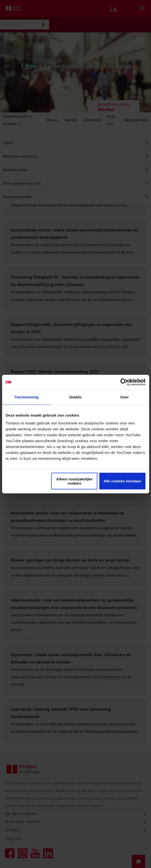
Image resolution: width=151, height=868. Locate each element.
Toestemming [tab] (27, 397)
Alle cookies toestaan (122, 481)
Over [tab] (125, 397)
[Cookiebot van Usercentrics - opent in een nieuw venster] (124, 382)
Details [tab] (76, 397)
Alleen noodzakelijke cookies (74, 481)
